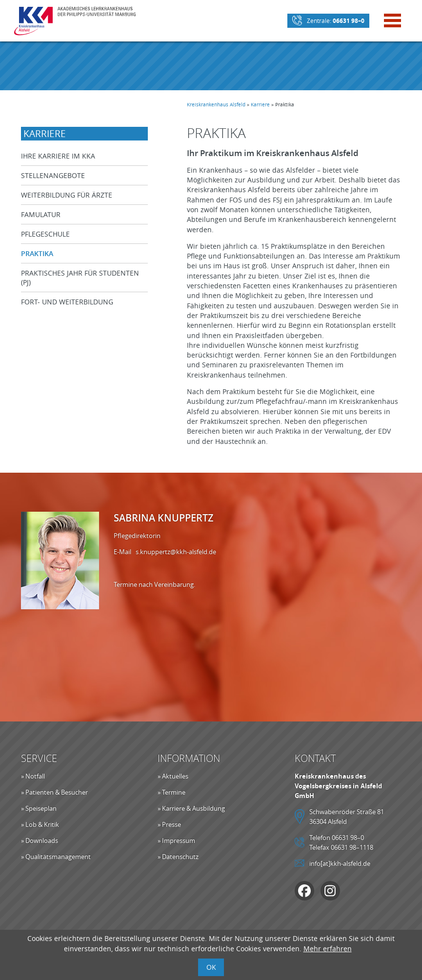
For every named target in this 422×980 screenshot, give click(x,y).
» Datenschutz (178, 857)
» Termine (171, 792)
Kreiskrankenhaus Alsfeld (216, 105)
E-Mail (125, 552)
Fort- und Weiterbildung (67, 302)
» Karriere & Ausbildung (191, 808)
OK (211, 967)
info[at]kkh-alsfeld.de (340, 863)
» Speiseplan (39, 808)
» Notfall (33, 776)
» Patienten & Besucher (54, 792)
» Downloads (40, 840)
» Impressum (176, 840)
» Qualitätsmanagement (56, 857)
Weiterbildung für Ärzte (67, 195)
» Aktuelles (173, 776)
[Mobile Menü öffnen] (392, 22)
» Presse (169, 824)
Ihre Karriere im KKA (58, 156)
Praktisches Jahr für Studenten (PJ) (80, 278)
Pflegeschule (45, 234)
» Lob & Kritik (40, 824)
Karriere (260, 105)
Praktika (37, 253)
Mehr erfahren (328, 949)
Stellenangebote (53, 175)
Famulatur (41, 214)
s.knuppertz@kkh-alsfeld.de (176, 552)
